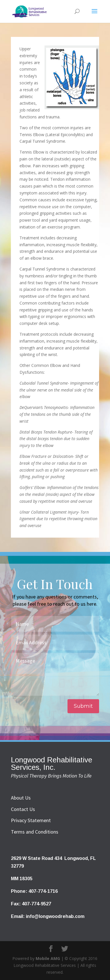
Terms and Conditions (35, 832)
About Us (21, 798)
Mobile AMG (48, 958)
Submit (83, 706)
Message (55, 674)
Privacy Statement (31, 820)
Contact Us (23, 809)
